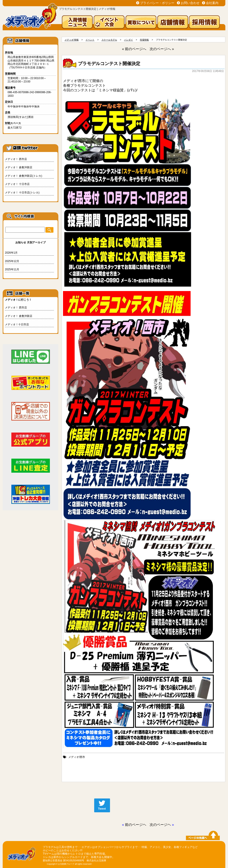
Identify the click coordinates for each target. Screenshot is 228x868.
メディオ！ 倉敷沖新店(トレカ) (23, 176)
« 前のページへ (134, 49)
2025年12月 (12, 261)
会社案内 (212, 3)
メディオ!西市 (77, 757)
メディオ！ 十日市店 (17, 184)
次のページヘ (160, 825)
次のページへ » (162, 49)
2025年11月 (12, 269)
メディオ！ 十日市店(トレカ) (22, 193)
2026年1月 (11, 253)
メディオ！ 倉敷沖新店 (19, 167)
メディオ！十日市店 (17, 324)
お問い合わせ (190, 3)
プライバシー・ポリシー (157, 3)
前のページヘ (136, 825)
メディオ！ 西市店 (16, 159)
